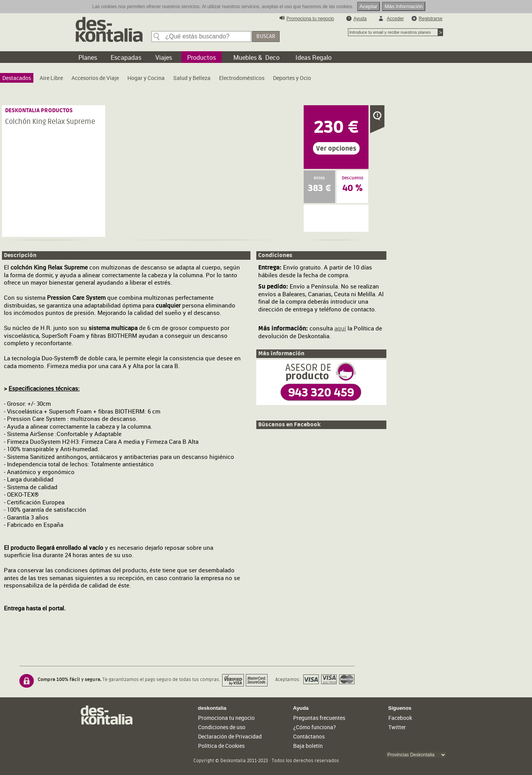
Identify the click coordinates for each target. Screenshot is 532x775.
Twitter (397, 727)
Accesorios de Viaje (95, 78)
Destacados (17, 78)
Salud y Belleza (192, 78)
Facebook (400, 718)
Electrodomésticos (242, 78)
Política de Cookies (221, 746)
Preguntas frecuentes (319, 718)
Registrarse (430, 19)
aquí (340, 328)
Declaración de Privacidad (230, 736)
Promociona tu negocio (310, 19)
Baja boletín (308, 746)
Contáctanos (309, 736)
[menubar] (159, 80)
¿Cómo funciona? (315, 727)
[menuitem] (17, 78)
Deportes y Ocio (292, 78)
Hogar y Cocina (146, 78)
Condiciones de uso (222, 727)
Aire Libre (51, 78)
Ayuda (360, 19)
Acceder (395, 19)
